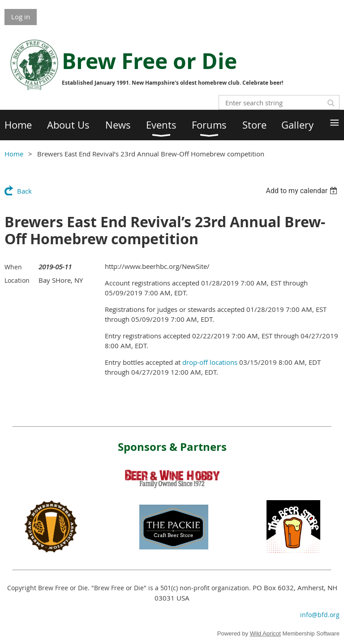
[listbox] (303, 191)
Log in (21, 17)
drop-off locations (210, 362)
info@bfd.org (320, 615)
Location (17, 280)
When (13, 267)
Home (14, 154)
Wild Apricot (265, 633)
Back (24, 191)
